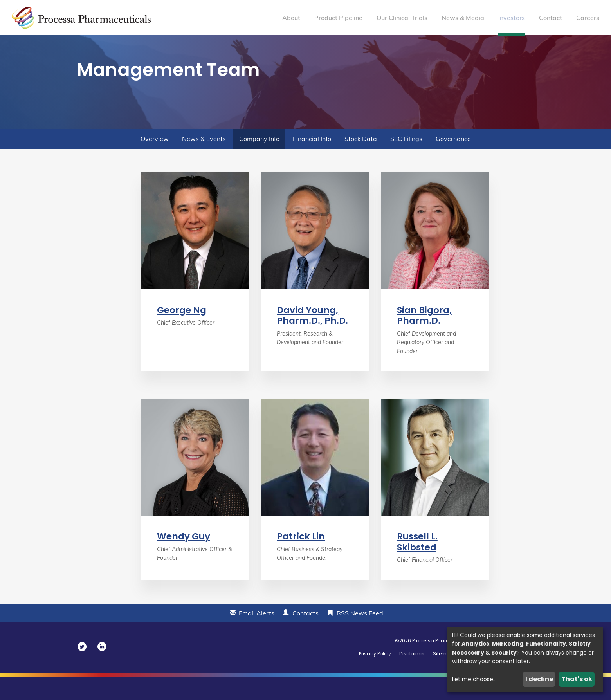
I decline (539, 679)
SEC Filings (406, 162)
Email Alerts (257, 636)
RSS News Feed (360, 636)
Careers (588, 18)
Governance (453, 162)
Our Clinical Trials (402, 18)
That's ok (577, 679)
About (291, 18)
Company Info (259, 162)
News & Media (463, 18)
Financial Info (312, 162)
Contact (551, 18)
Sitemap (443, 677)
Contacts (305, 636)
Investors (512, 18)
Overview (155, 162)
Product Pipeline (338, 18)
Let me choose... (474, 679)
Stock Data (361, 162)
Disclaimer (412, 677)
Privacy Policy (375, 677)
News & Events (204, 162)
